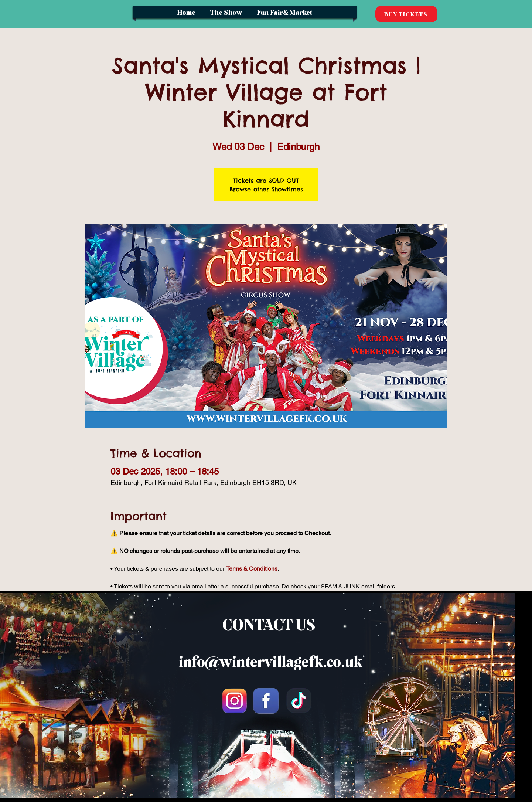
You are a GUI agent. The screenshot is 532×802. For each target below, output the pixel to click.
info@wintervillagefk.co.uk (270, 662)
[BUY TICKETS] (406, 14)
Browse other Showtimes (266, 189)
